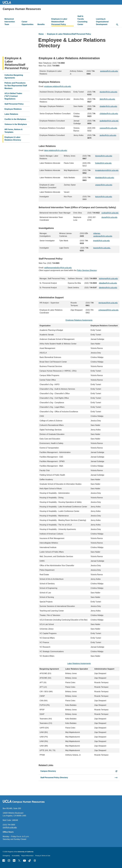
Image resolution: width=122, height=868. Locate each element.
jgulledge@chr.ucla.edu (109, 121)
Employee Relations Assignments (79, 320)
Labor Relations (11, 114)
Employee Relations (13, 109)
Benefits (41, 24)
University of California (25, 852)
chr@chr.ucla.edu (10, 827)
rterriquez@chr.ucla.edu (108, 303)
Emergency (6, 856)
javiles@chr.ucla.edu (108, 135)
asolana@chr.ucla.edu (109, 71)
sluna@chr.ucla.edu (109, 217)
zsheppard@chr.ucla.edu (108, 310)
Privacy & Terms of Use (43, 856)
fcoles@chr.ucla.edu (103, 163)
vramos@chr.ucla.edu (108, 128)
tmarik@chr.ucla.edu (101, 241)
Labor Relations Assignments (79, 663)
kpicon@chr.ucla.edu (104, 197)
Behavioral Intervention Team (10, 22)
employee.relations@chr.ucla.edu (57, 86)
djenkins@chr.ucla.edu (108, 288)
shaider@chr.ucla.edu (108, 106)
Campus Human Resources (22, 9)
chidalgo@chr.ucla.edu (109, 114)
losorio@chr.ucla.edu (102, 248)
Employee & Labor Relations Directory (13, 139)
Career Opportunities (28, 23)
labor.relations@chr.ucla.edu (55, 150)
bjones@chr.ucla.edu (104, 156)
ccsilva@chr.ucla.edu (110, 213)
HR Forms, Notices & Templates (13, 131)
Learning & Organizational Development (102, 22)
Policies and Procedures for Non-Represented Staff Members (16, 86)
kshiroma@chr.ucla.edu (108, 279)
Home (41, 34)
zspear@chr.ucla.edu (104, 185)
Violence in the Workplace (16, 124)
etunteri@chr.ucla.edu (108, 92)
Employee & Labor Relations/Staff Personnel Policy (59, 22)
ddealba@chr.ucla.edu (108, 283)
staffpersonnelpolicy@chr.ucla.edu (58, 268)
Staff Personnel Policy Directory (54, 778)
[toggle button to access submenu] (17, 24)
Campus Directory (48, 771)
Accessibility (16, 856)
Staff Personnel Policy (14, 104)
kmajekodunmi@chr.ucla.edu (107, 170)
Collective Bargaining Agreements (14, 76)
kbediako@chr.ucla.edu (105, 178)
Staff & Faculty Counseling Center (82, 20)
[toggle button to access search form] (117, 25)
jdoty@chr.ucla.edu (107, 99)
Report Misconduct (27, 856)
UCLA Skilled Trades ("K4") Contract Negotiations (13, 96)
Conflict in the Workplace (15, 119)
